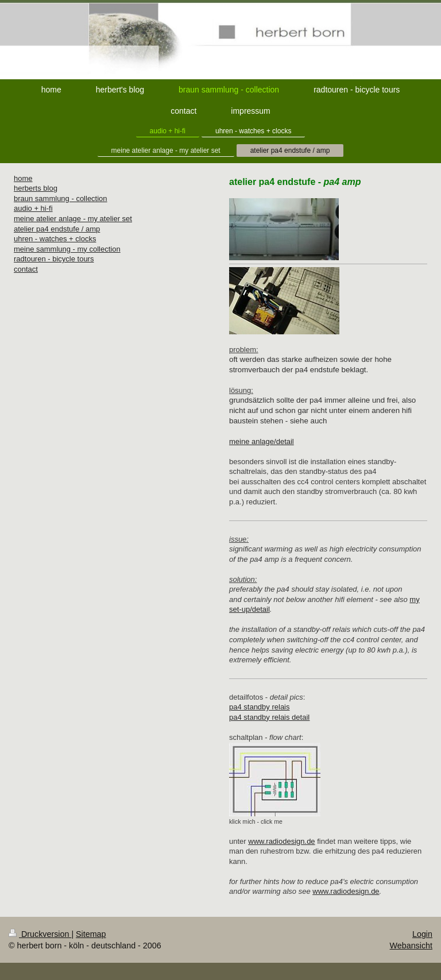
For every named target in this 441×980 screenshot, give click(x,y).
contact (26, 269)
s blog (47, 188)
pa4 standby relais (260, 707)
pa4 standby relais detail (269, 717)
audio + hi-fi (33, 208)
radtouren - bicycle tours (54, 259)
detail (261, 609)
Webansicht (411, 946)
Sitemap (91, 934)
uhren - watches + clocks (55, 239)
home (23, 178)
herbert (26, 188)
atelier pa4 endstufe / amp (57, 229)
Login (422, 934)
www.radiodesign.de (281, 841)
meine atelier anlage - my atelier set (73, 219)
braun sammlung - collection (61, 198)
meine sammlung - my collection (67, 249)
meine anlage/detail (262, 441)
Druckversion (40, 934)
